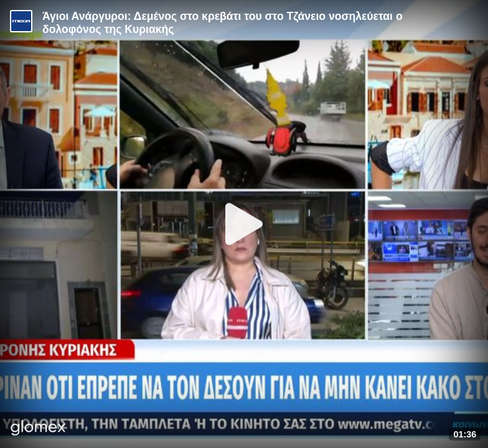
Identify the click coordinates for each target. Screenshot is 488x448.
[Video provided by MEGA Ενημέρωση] (21, 21)
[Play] (244, 224)
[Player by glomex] (38, 429)
